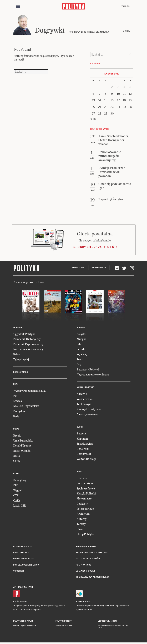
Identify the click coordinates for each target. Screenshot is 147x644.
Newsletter (78, 268)
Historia (82, 479)
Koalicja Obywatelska (26, 406)
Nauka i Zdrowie (85, 388)
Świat (16, 430)
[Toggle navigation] (18, 7)
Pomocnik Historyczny (27, 340)
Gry (79, 365)
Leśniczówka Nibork (108, 622)
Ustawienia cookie (86, 571)
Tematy (81, 524)
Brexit (17, 436)
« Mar (94, 119)
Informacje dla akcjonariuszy (92, 578)
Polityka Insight (64, 622)
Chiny (17, 461)
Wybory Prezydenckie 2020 (30, 391)
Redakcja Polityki (23, 547)
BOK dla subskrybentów (26, 565)
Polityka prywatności (88, 559)
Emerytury (20, 481)
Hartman (82, 439)
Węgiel (17, 491)
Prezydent (20, 411)
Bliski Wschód (22, 451)
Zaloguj (126, 6)
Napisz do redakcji (23, 559)
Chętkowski (84, 454)
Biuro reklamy (21, 553)
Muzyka (82, 340)
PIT (15, 486)
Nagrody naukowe (87, 415)
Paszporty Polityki (88, 370)
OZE (16, 496)
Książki (81, 334)
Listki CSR (20, 506)
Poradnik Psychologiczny (28, 345)
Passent (81, 434)
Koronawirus (21, 373)
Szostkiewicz (85, 444)
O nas (80, 529)
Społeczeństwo (86, 489)
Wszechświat (85, 399)
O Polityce (19, 571)
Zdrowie (82, 394)
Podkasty (82, 504)
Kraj (16, 385)
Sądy (16, 416)
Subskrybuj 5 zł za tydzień (93, 248)
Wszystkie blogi (86, 459)
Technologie (84, 404)
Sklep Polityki (85, 534)
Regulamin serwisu (86, 547)
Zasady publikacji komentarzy (92, 553)
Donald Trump (22, 446)
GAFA (17, 501)
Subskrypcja (99, 268)
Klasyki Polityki (86, 494)
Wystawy (82, 355)
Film (80, 345)
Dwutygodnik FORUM (23, 622)
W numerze (19, 328)
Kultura (81, 328)
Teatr (80, 360)
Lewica (18, 401)
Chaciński (83, 449)
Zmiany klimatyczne (89, 410)
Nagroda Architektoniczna (93, 375)
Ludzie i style (85, 484)
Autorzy (82, 519)
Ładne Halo (32, 626)
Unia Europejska (23, 441)
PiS (15, 396)
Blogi (80, 428)
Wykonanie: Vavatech (64, 626)
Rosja (17, 456)
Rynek (17, 474)
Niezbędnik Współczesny (28, 350)
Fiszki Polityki (84, 602)
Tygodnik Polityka (24, 334)
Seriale (81, 350)
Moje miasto (84, 499)
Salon (17, 355)
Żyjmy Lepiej (21, 360)
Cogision (23, 626)
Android (23, 602)
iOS (15, 602)
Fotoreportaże (85, 509)
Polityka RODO (84, 565)
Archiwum (83, 514)
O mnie (126, 31)
